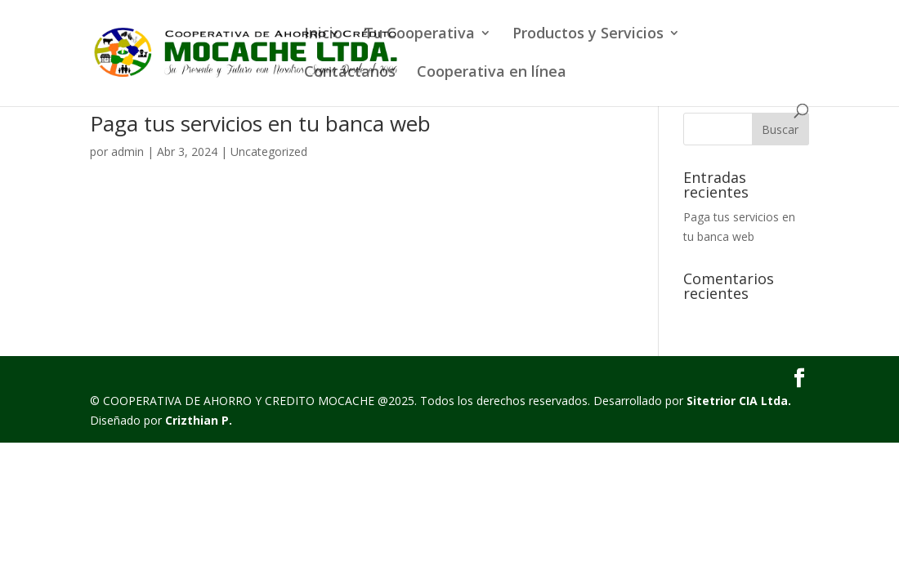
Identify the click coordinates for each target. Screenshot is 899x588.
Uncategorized (269, 151)
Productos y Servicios (588, 35)
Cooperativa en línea (492, 73)
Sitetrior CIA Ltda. (739, 401)
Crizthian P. (199, 420)
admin (127, 151)
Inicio (323, 35)
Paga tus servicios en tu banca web (260, 123)
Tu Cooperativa (419, 35)
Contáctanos (350, 73)
